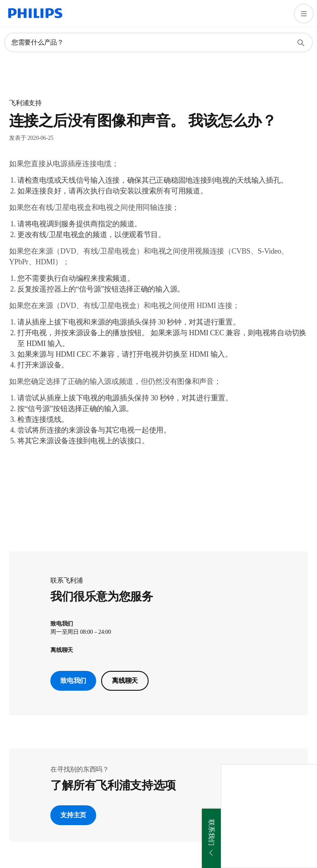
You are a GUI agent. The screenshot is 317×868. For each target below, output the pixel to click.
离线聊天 (125, 681)
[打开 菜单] (304, 14)
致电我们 (73, 681)
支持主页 (73, 815)
